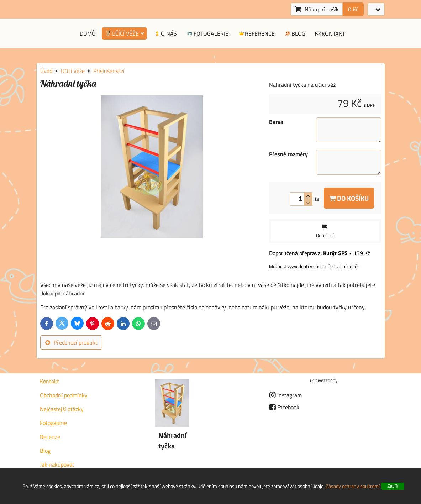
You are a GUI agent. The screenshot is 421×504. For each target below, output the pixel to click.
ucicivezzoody (324, 380)
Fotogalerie (207, 33)
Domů (88, 33)
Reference (256, 33)
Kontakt (330, 33)
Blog (295, 33)
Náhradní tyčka (172, 441)
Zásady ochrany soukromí (353, 486)
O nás (165, 33)
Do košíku (349, 198)
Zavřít (393, 486)
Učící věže (125, 33)
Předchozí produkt (71, 342)
